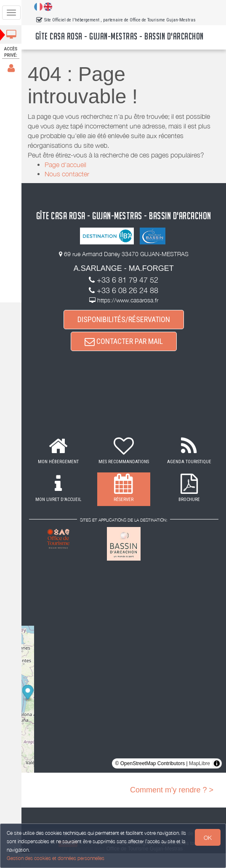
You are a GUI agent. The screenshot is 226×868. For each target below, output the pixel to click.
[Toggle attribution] (217, 778)
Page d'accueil (66, 165)
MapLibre (199, 778)
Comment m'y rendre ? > (172, 805)
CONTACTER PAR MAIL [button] (124, 356)
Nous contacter (68, 174)
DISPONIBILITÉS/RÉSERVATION (124, 334)
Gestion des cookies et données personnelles (56, 858)
